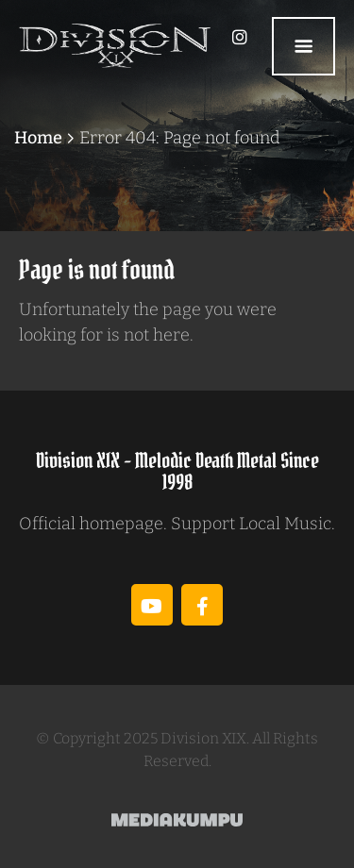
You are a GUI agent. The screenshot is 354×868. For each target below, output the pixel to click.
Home (38, 138)
